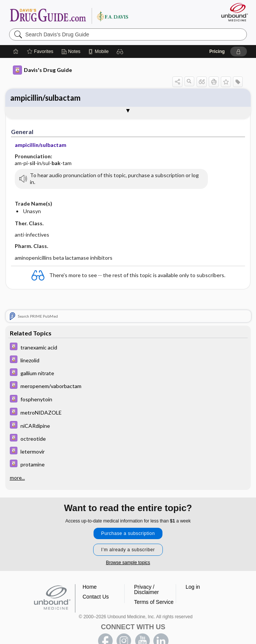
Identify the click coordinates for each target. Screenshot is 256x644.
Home (90, 587)
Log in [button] (193, 587)
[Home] (16, 51)
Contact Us (96, 597)
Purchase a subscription (128, 533)
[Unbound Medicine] (232, 12)
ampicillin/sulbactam (45, 98)
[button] (120, 51)
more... (17, 478)
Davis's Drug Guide (42, 70)
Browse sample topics (128, 563)
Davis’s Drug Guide (69, 16)
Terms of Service (154, 602)
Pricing (217, 51)
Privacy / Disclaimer (146, 589)
